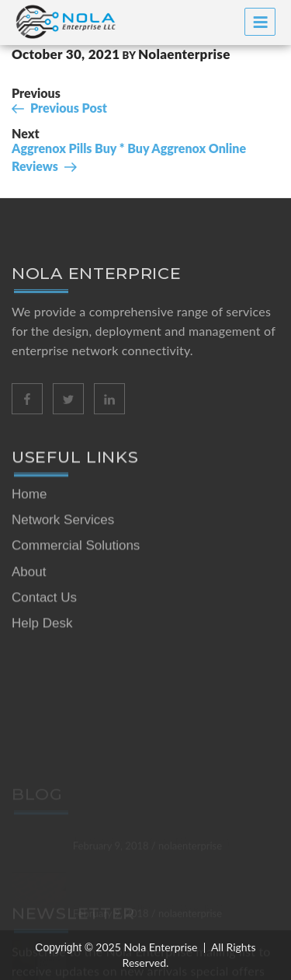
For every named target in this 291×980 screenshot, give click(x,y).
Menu (260, 22)
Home (29, 514)
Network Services (63, 540)
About (29, 592)
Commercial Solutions (76, 565)
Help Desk (42, 643)
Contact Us (44, 617)
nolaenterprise (184, 54)
